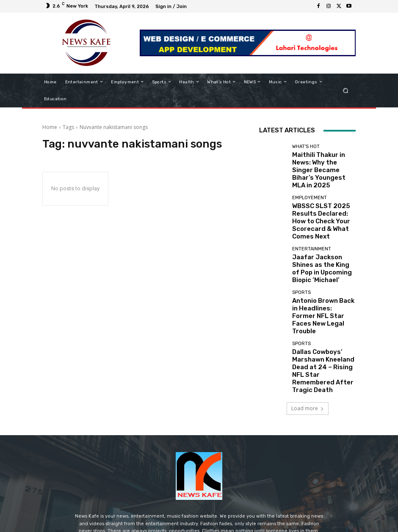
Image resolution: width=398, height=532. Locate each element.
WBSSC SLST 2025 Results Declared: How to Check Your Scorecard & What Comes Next (322, 198)
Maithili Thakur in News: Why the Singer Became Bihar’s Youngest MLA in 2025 (321, 162)
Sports (301, 253)
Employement (310, 182)
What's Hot (306, 147)
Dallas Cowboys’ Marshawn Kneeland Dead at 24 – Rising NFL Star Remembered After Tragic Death (324, 307)
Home (50, 127)
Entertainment (312, 220)
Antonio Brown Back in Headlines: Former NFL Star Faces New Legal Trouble (319, 268)
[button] (346, 90)
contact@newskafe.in (215, 471)
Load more (308, 335)
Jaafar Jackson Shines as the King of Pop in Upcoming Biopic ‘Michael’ (323, 233)
